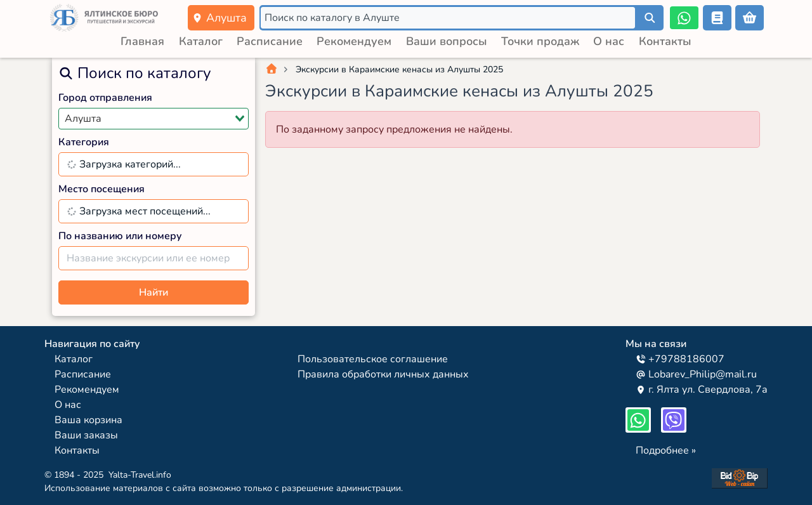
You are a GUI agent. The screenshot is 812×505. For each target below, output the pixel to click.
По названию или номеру (120, 236)
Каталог (201, 41)
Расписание (270, 41)
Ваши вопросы (447, 41)
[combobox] (154, 119)
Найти (154, 292)
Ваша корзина (88, 420)
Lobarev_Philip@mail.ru (696, 374)
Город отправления (105, 98)
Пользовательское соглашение (373, 359)
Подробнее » (666, 450)
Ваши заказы (86, 435)
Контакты (665, 41)
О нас (609, 41)
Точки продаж (540, 41)
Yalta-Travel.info (140, 475)
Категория (84, 142)
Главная (142, 41)
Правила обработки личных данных (383, 374)
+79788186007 (680, 359)
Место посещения (101, 189)
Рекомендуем (354, 41)
